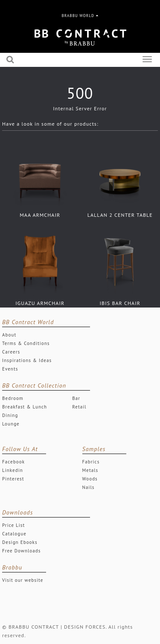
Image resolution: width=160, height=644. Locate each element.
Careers (11, 352)
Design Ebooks (20, 542)
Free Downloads (22, 551)
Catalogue (14, 534)
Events (10, 369)
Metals (90, 470)
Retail (79, 407)
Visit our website (23, 580)
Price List (13, 525)
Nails (89, 487)
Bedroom (13, 398)
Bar (76, 398)
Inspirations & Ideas (27, 360)
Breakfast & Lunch (25, 407)
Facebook (13, 462)
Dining (10, 415)
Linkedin (13, 470)
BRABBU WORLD (80, 16)
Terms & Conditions (26, 343)
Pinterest (13, 479)
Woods (90, 479)
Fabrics (91, 462)
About (9, 335)
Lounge (11, 424)
